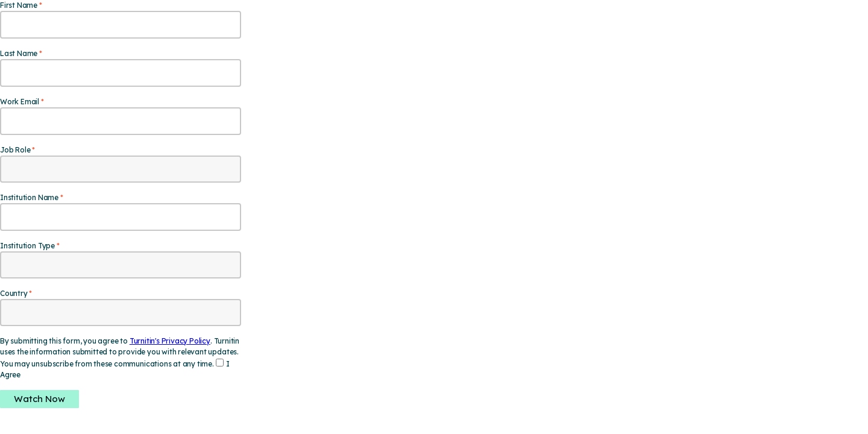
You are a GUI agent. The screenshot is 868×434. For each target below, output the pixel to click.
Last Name (19, 53)
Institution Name (29, 197)
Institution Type (27, 246)
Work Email (20, 102)
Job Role (15, 150)
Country (14, 293)
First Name (19, 5)
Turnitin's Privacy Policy (170, 341)
